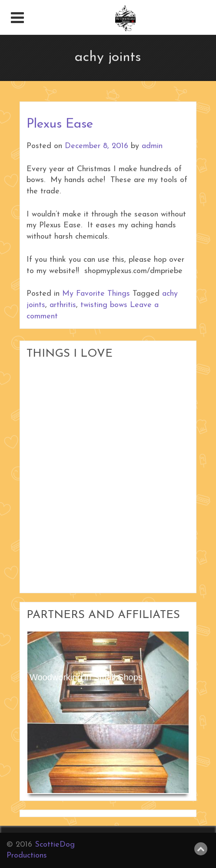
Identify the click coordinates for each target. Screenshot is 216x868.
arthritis (63, 305)
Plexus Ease (60, 124)
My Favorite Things (96, 294)
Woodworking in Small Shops (86, 677)
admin (152, 146)
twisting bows (104, 305)
